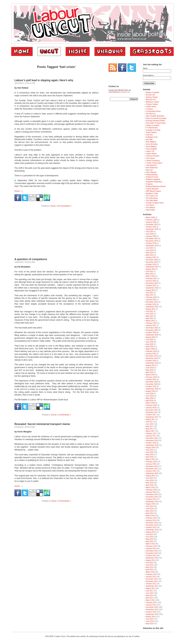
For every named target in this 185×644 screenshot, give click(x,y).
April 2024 (150, 255)
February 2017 (151, 433)
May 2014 (150, 511)
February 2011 (151, 602)
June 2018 (150, 396)
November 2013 (152, 525)
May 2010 (150, 624)
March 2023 (150, 276)
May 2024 (150, 253)
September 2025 (152, 229)
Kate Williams (151, 142)
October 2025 (151, 227)
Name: (145, 68)
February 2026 (151, 220)
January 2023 (151, 281)
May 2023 (150, 274)
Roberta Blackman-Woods (156, 186)
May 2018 (150, 398)
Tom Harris (150, 205)
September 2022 (152, 288)
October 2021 (151, 304)
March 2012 (150, 572)
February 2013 (151, 546)
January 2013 (151, 548)
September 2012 (152, 558)
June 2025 (150, 234)
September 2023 (152, 267)
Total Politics (151, 210)
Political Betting (152, 175)
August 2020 (151, 337)
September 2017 (152, 417)
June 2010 (150, 621)
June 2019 (150, 368)
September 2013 (152, 530)
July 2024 (149, 248)
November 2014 (152, 497)
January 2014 (151, 520)
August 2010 (151, 617)
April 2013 (150, 541)
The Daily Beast (152, 198)
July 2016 (149, 450)
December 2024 (152, 239)
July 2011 (149, 591)
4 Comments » (64, 415)
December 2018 (152, 382)
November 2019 (152, 358)
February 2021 (151, 323)
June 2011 (150, 593)
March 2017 (150, 431)
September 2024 (152, 246)
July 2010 (149, 619)
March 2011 (150, 600)
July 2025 (149, 232)
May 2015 (150, 483)
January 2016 (151, 464)
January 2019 (151, 379)
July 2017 (149, 422)
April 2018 (150, 401)
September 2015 (152, 473)
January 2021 (151, 325)
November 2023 (152, 262)
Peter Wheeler (151, 172)
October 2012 (151, 556)
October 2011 (151, 584)
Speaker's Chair (152, 193)
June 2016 (150, 452)
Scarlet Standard (152, 189)
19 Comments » (64, 206)
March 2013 (150, 544)
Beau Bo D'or (151, 100)
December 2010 (152, 607)
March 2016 (150, 459)
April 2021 (150, 318)
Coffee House (151, 107)
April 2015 (150, 485)
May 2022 (150, 295)
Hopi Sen (149, 135)
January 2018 (151, 408)
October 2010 (151, 612)
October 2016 (151, 443)
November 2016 (152, 440)
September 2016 (152, 445)
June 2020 (150, 342)
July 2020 (149, 340)
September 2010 (152, 614)
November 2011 (152, 581)
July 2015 (149, 478)
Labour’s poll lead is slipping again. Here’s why (44, 80)
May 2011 (150, 595)
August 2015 (151, 476)
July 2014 (149, 506)
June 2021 (150, 314)
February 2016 (151, 462)
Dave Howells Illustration (155, 116)
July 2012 (149, 563)
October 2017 (151, 415)
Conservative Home (153, 111)
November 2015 (152, 469)
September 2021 (152, 307)
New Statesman (152, 168)
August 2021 (151, 309)
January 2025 (151, 236)
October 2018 (151, 386)
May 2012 (150, 567)
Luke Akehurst (151, 165)
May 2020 (150, 344)
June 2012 (150, 565)
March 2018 (150, 403)
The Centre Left (152, 196)
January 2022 (151, 300)
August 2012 (151, 560)
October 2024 (151, 243)
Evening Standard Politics (155, 121)
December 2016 (152, 438)
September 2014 (152, 502)
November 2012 (152, 553)
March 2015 (150, 487)
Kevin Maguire (151, 146)
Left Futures (150, 158)
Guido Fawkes (151, 132)
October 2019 (151, 361)
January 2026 (151, 222)
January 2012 (151, 577)
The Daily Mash (152, 200)
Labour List (150, 151)
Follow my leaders (153, 125)
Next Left (149, 170)
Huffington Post (152, 137)
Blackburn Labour (152, 102)
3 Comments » (64, 501)
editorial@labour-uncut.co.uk (119, 92)
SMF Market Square (153, 191)
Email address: (148, 75)
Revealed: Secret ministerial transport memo (42, 424)
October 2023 (151, 264)
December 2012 (152, 551)
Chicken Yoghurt (152, 104)
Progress (149, 184)
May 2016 (150, 455)
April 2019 (150, 372)
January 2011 (151, 605)
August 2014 (151, 504)
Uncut (53, 206)
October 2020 (151, 332)
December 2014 (152, 494)
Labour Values (151, 154)
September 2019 (152, 363)
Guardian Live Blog (153, 130)
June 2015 (150, 480)
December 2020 (152, 328)
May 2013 (150, 539)
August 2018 (151, 391)
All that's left (150, 95)
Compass (149, 109)
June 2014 (150, 509)
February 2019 (151, 377)
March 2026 (150, 217)
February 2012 (151, 574)
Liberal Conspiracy (153, 161)
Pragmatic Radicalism (154, 182)
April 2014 (150, 513)
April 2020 (150, 347)
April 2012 (150, 570)
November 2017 (152, 412)
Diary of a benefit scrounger (156, 118)
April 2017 (150, 429)
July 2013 (149, 534)
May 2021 (150, 316)
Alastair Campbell (152, 92)
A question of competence (31, 259)
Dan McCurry (151, 114)
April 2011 (150, 598)
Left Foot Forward (153, 156)
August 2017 (151, 419)
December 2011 (152, 579)
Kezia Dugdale (151, 149)
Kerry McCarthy (152, 144)
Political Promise (152, 177)
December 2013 (152, 523)
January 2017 (151, 436)
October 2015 (151, 471)
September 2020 (152, 335)
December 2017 (152, 410)
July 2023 (149, 271)
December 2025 (152, 224)
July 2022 (149, 293)
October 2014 (151, 499)
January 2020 (151, 354)
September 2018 (152, 389)
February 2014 (151, 518)
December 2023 (152, 260)
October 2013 (151, 527)
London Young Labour (154, 163)
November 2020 (152, 330)
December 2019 (152, 356)
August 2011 (151, 588)
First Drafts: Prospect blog (156, 123)
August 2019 (151, 365)
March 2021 (150, 321)
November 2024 (152, 241)
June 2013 (150, 537)
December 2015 (152, 466)
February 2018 (151, 405)
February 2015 (151, 490)
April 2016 (150, 457)
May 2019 (150, 370)
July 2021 (149, 311)
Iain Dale (149, 139)
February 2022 (151, 297)
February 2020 (151, 351)
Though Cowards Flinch (155, 203)
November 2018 (152, 384)
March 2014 (150, 516)
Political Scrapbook (153, 179)
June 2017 (150, 424)
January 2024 (151, 257)
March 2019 (150, 375)
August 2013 (151, 532)
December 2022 (152, 283)
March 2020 (150, 349)
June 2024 (150, 250)
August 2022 (151, 290)
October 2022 (151, 286)
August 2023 (151, 269)
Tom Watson (151, 208)
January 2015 (151, 492)
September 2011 (152, 586)
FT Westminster (152, 128)
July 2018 (149, 394)
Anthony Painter (152, 97)
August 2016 (151, 448)
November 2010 (152, 610)
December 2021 (152, 302)
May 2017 (150, 426)
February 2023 (151, 278)
